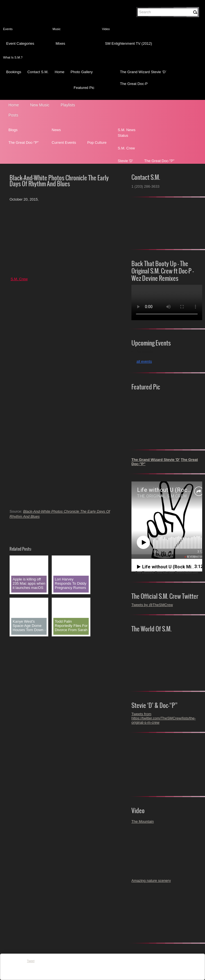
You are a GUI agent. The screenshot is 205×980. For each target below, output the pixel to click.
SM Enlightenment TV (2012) (128, 43)
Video (106, 29)
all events (144, 361)
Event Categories (20, 43)
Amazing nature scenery (151, 881)
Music (57, 29)
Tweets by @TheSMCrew (152, 605)
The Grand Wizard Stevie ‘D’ (143, 72)
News (56, 130)
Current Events (64, 143)
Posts (13, 115)
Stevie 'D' (125, 161)
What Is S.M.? (13, 57)
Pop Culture (97, 143)
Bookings (14, 72)
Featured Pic (84, 88)
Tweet (31, 961)
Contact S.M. (38, 72)
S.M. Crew (126, 148)
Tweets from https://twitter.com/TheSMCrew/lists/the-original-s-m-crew (164, 718)
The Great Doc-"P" (24, 143)
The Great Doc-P (134, 84)
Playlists (68, 105)
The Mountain (143, 821)
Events (8, 29)
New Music (40, 105)
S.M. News (127, 130)
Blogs (13, 130)
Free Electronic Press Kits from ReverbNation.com (167, 572)
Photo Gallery (82, 72)
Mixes (60, 43)
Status (123, 135)
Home (60, 72)
